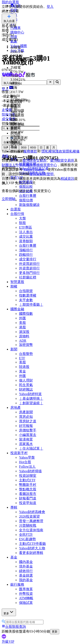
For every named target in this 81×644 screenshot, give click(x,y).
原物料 (24, 336)
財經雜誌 (26, 389)
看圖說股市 (28, 494)
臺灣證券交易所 (35, 160)
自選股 (16, 209)
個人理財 (26, 380)
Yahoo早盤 (27, 457)
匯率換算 (26, 589)
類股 (22, 223)
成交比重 (26, 236)
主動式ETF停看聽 (32, 544)
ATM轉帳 (26, 598)
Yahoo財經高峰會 (32, 512)
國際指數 (26, 314)
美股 (22, 323)
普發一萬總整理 (31, 521)
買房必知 (26, 417)
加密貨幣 (26, 345)
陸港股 (24, 367)
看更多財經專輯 (31, 553)
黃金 (22, 371)
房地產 (16, 408)
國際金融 (17, 309)
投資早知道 (28, 503)
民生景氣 (26, 385)
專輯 (14, 507)
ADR (23, 341)
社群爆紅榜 (28, 277)
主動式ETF (27, 480)
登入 (50, 7)
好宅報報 (26, 426)
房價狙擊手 (28, 430)
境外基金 (26, 566)
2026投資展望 (29, 516)
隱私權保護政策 (54, 151)
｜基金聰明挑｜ (31, 398)
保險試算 (26, 603)
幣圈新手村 (28, 485)
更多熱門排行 (29, 273)
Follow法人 (27, 467)
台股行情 (17, 214)
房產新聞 (26, 412)
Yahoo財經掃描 (30, 471)
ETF (22, 358)
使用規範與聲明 (41, 174)
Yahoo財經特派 (30, 394)
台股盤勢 (26, 354)
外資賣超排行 (29, 268)
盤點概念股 (28, 489)
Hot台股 (25, 462)
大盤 (22, 218)
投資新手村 (19, 453)
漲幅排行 (26, 250)
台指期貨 (26, 291)
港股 (22, 327)
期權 (14, 286)
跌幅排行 (26, 255)
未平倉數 (26, 300)
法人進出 (26, 232)
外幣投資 (26, 594)
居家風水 (26, 444)
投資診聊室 (28, 476)
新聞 (14, 349)
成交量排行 (28, 259)
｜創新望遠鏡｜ (31, 403)
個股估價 (26, 200)
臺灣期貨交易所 (62, 160)
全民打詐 (26, 535)
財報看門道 (28, 498)
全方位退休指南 (31, 530)
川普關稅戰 (28, 526)
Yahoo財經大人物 (32, 548)
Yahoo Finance (34, 169)
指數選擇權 (28, 295)
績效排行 (26, 571)
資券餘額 (26, 241)
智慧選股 (17, 282)
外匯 (22, 318)
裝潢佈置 (26, 439)
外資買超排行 (29, 264)
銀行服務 (17, 584)
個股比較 (26, 187)
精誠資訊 (67, 179)
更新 (55, 632)
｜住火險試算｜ (31, 448)
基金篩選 (26, 575)
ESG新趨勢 (27, 539)
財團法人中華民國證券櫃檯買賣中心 (29, 165)
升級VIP (8, 642)
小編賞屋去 (28, 435)
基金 (14, 557)
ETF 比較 (26, 191)
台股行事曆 (28, 196)
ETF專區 (25, 227)
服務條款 (30, 151)
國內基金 (26, 562)
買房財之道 (28, 421)
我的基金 (26, 580)
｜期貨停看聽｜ (31, 305)
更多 (9, 612)
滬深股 (24, 332)
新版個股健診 (29, 205)
